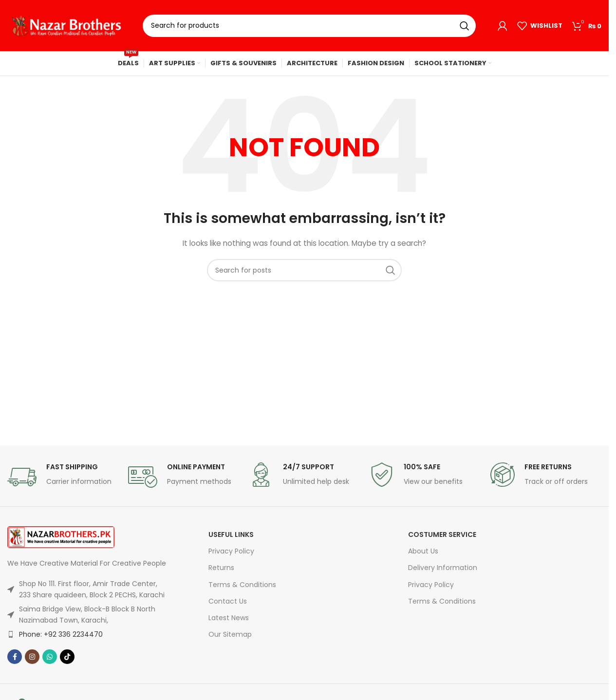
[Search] (309, 26)
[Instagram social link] (32, 657)
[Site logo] (68, 25)
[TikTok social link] (67, 657)
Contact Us (228, 601)
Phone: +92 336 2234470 (61, 634)
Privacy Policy (231, 551)
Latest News (229, 618)
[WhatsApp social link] (50, 657)
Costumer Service (442, 534)
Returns (221, 568)
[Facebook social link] (15, 657)
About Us (423, 551)
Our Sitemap (230, 634)
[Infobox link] (63, 477)
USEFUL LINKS (231, 534)
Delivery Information (443, 568)
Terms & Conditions (242, 585)
